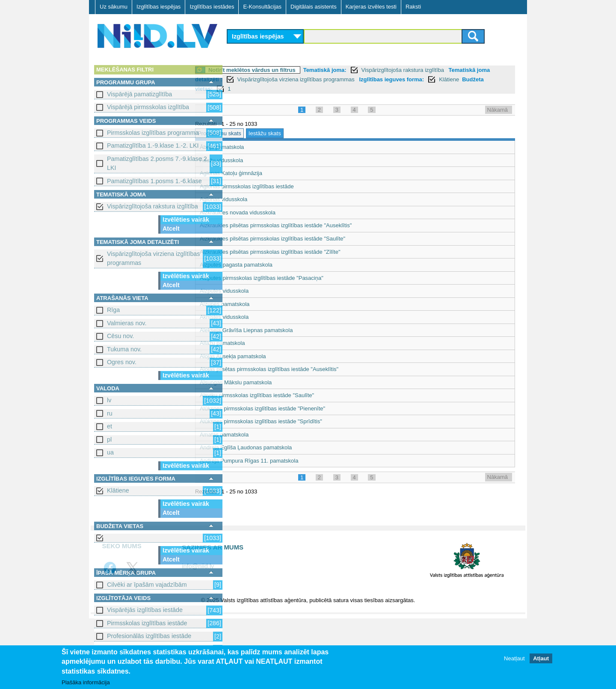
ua (110, 452)
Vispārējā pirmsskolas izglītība (148, 107)
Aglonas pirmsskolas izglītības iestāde (281, 186)
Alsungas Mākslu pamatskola (270, 382)
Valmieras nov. (127, 323)
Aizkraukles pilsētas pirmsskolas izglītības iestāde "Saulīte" (307, 239)
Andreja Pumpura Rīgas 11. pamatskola (283, 461)
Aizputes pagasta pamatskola (270, 265)
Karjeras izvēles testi (371, 7)
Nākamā (498, 110)
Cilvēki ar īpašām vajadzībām (147, 585)
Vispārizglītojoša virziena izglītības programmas (153, 258)
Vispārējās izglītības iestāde (145, 610)
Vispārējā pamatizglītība (139, 94)
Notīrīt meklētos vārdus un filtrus (286, 70)
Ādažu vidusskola (256, 160)
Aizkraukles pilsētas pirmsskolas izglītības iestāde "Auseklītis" (310, 225)
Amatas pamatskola (258, 435)
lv (109, 400)
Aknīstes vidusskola (258, 317)
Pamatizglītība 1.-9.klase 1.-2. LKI (153, 146)
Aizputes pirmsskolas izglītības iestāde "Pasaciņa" (296, 278)
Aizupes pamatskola (259, 304)
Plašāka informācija (86, 683)
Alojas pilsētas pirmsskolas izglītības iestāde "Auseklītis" (303, 369)
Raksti (413, 7)
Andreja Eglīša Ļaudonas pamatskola (280, 447)
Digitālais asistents (314, 7)
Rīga (113, 310)
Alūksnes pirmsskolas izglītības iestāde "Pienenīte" (297, 408)
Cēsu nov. (120, 336)
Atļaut (541, 659)
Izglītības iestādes (212, 7)
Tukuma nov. (124, 349)
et (110, 426)
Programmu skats (254, 133)
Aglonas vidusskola (258, 199)
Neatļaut (514, 659)
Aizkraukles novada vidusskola (272, 212)
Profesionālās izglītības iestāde (149, 636)
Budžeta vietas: (305, 89)
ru (110, 413)
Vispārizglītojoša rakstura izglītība (153, 206)
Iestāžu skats (299, 133)
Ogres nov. (122, 362)
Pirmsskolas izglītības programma (153, 133)
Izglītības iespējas (158, 7)
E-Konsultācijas (262, 7)
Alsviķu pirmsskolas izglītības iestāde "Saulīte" (291, 395)
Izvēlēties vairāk (186, 220)
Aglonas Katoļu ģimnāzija (265, 173)
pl (109, 440)
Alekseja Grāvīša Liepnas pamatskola (281, 330)
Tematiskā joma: (359, 70)
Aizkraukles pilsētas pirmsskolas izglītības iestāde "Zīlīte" (304, 252)
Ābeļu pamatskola (256, 147)
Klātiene (118, 490)
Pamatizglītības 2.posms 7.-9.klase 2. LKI (158, 163)
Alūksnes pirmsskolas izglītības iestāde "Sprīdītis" (295, 421)
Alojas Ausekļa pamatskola (267, 356)
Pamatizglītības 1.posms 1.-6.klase (154, 181)
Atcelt (171, 229)
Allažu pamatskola (257, 343)
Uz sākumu (114, 7)
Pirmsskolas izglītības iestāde (147, 623)
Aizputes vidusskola (258, 291)
